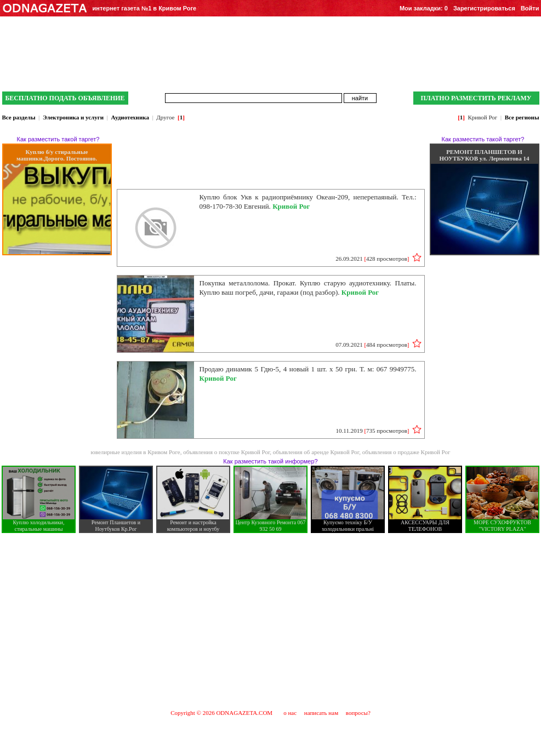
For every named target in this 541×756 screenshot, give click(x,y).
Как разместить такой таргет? (58, 139)
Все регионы (522, 117)
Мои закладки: (424, 8)
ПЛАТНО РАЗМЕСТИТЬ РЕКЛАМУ (476, 98)
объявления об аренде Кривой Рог (316, 452)
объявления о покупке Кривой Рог (226, 452)
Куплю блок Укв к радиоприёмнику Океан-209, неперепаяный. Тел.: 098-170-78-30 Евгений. (308, 202)
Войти (530, 8)
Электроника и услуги (73, 117)
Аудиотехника (130, 117)
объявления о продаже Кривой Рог (406, 452)
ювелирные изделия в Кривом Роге (136, 452)
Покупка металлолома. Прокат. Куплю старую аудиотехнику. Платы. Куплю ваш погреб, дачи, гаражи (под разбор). (308, 288)
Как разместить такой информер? (270, 461)
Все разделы (19, 117)
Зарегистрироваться (484, 8)
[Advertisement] (271, 621)
